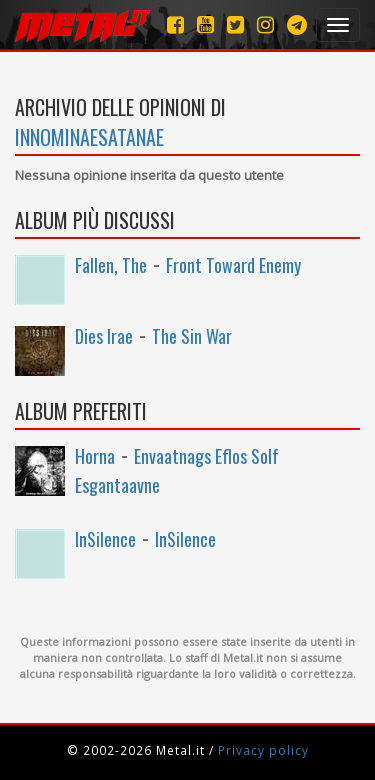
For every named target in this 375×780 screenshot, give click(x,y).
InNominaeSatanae (89, 137)
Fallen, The (111, 265)
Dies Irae (104, 336)
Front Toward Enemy (233, 265)
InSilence (105, 539)
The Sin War (192, 336)
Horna (95, 456)
